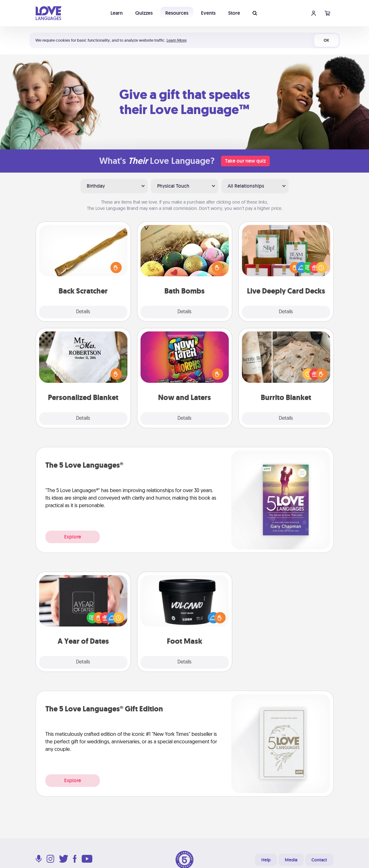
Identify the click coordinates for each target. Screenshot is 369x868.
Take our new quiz (245, 161)
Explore (73, 537)
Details (83, 312)
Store (234, 13)
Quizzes (144, 13)
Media (291, 860)
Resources (177, 13)
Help (266, 860)
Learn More (177, 40)
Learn (117, 13)
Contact (319, 860)
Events (208, 13)
